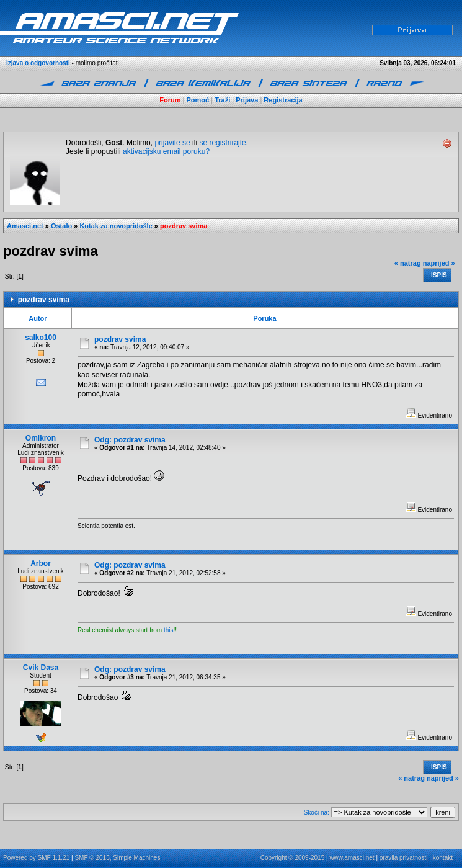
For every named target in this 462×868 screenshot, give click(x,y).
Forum (170, 100)
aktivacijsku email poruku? (166, 151)
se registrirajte (222, 143)
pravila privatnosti (404, 858)
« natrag (408, 263)
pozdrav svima (184, 226)
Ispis (439, 275)
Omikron (41, 438)
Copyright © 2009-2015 (293, 858)
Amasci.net (25, 226)
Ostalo (61, 226)
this (169, 630)
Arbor (41, 563)
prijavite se (172, 143)
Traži (222, 100)
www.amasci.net (352, 858)
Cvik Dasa (41, 668)
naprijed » (439, 263)
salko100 (41, 338)
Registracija (283, 100)
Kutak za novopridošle (116, 226)
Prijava (247, 100)
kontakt (443, 858)
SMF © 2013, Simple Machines (117, 858)
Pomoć (198, 100)
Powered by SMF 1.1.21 (36, 858)
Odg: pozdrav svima (130, 440)
